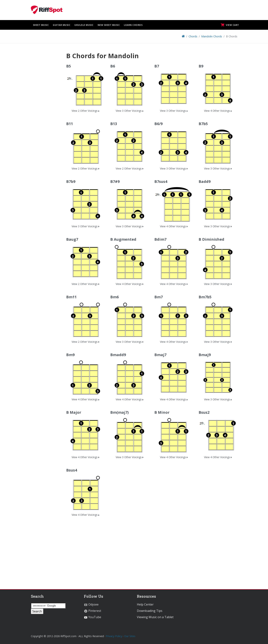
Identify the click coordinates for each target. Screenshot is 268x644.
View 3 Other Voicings (130, 111)
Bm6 (114, 297)
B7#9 (115, 181)
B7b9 (71, 181)
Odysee (91, 604)
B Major (74, 412)
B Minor (162, 412)
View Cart (230, 25)
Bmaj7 (160, 355)
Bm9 (70, 355)
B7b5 (203, 124)
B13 (114, 124)
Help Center (145, 604)
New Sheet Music (109, 25)
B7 (157, 66)
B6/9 (158, 124)
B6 (113, 66)
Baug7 (72, 239)
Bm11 (71, 297)
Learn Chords (133, 25)
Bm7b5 (205, 297)
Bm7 (159, 297)
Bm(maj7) (119, 412)
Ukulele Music (84, 25)
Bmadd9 (118, 355)
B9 (201, 66)
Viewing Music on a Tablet (155, 617)
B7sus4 (161, 181)
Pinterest (93, 611)
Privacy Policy (114, 636)
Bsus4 (72, 470)
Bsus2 (204, 412)
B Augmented (123, 239)
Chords (193, 36)
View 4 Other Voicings (218, 111)
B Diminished (211, 239)
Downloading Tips (150, 611)
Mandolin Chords (212, 36)
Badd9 (205, 181)
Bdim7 (160, 239)
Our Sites (130, 636)
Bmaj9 (205, 355)
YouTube (93, 617)
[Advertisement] (46, 108)
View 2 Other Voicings (85, 111)
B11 (70, 124)
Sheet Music (41, 25)
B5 (69, 66)
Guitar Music (62, 25)
